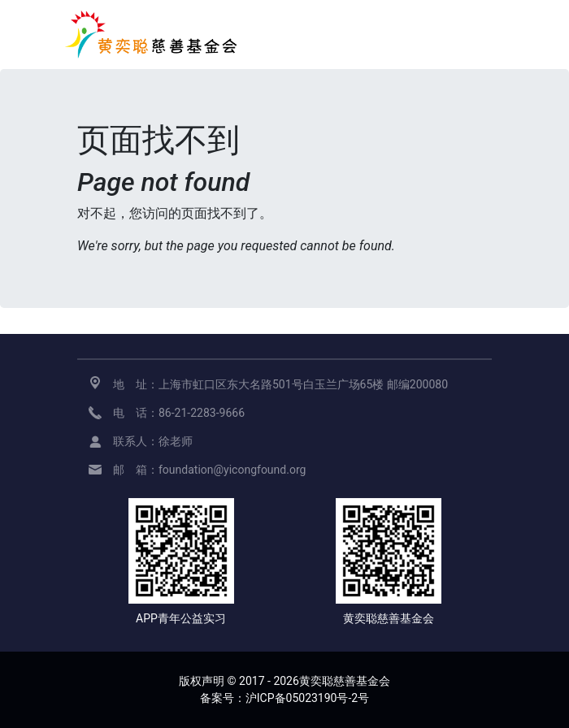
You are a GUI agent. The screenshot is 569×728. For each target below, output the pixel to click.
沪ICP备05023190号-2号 (307, 698)
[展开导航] (481, 34)
